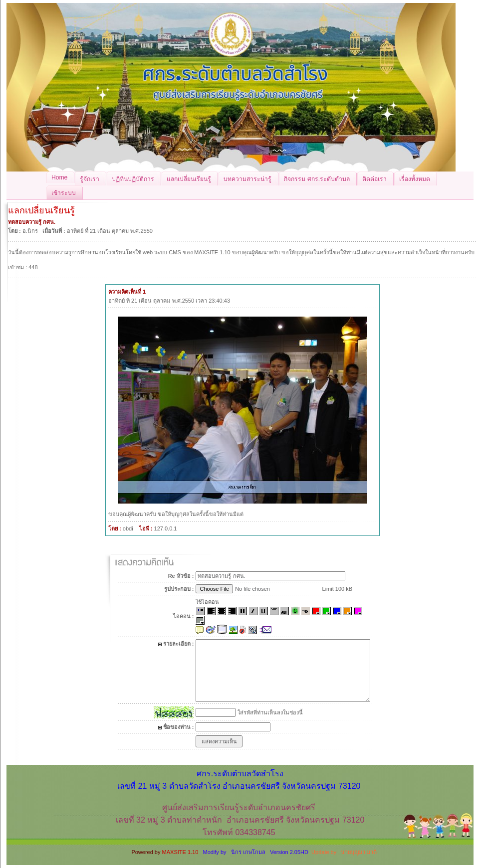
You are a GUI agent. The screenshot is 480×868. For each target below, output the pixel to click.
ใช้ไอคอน (207, 602)
